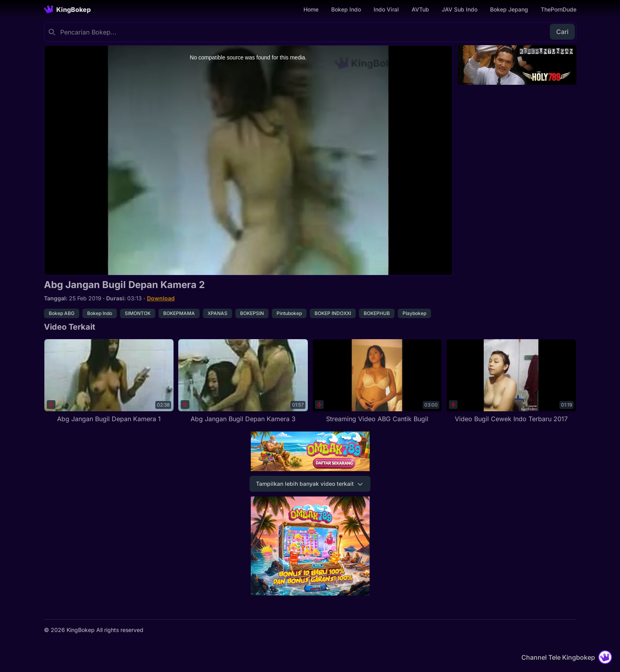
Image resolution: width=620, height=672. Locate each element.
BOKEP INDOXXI (333, 313)
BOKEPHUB (377, 313)
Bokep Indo (346, 9)
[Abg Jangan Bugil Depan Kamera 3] (243, 381)
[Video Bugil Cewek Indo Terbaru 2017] (511, 381)
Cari (562, 32)
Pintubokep (289, 313)
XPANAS (217, 313)
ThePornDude (559, 9)
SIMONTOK (138, 313)
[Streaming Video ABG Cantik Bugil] (377, 381)
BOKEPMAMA (179, 313)
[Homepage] (67, 10)
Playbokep (414, 313)
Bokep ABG (62, 313)
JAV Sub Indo (460, 9)
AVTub (420, 9)
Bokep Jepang (509, 9)
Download (161, 298)
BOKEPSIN (252, 313)
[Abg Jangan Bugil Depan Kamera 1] (109, 381)
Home (311, 9)
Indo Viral (386, 9)
